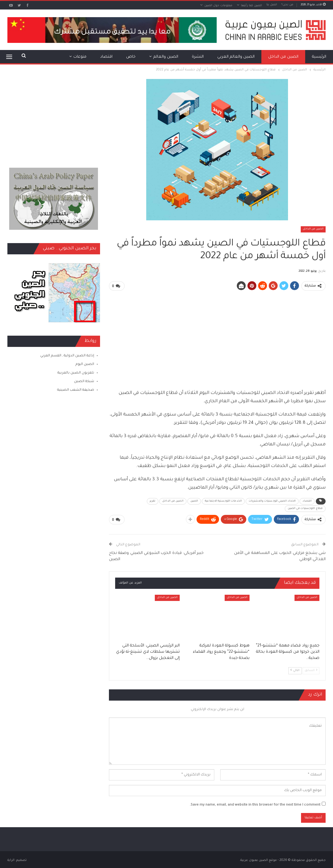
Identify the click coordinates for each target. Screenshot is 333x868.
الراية (11, 860)
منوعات (80, 57)
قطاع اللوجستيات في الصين (305, 508)
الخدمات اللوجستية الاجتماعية (223, 501)
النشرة (198, 57)
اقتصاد (106, 57)
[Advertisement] (217, 337)
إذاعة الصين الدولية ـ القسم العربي (67, 356)
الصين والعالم (166, 57)
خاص (131, 57)
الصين (194, 501)
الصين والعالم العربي (236, 57)
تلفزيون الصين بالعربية (76, 373)
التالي (295, 670)
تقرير (153, 501)
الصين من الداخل (283, 57)
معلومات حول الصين (218, 6)
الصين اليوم (85, 365)
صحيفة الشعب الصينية (76, 390)
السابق (311, 670)
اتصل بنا (272, 5)
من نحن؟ (287, 5)
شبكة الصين (84, 382)
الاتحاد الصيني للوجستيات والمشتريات (272, 501)
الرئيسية (319, 57)
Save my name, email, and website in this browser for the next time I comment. (255, 805)
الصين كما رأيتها (251, 6)
